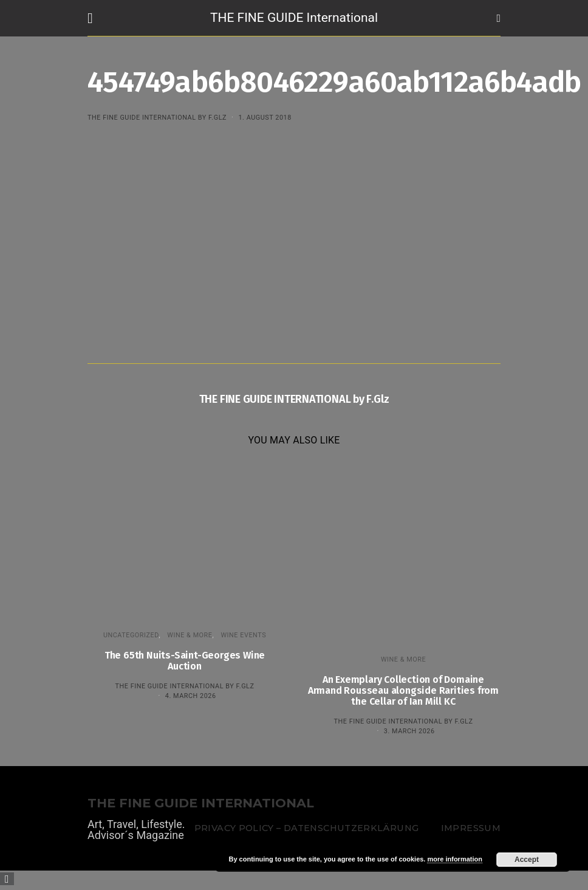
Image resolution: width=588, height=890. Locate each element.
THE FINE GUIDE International (294, 18)
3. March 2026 (409, 731)
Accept (527, 860)
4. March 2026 (191, 696)
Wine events (243, 635)
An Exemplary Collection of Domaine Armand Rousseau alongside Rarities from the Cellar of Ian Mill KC (403, 690)
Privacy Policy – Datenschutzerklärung (306, 828)
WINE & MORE (190, 635)
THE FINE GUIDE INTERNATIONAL (201, 803)
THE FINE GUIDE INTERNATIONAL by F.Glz (157, 118)
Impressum (471, 828)
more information (454, 859)
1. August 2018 (265, 118)
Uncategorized (131, 635)
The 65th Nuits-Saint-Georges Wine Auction (185, 661)
